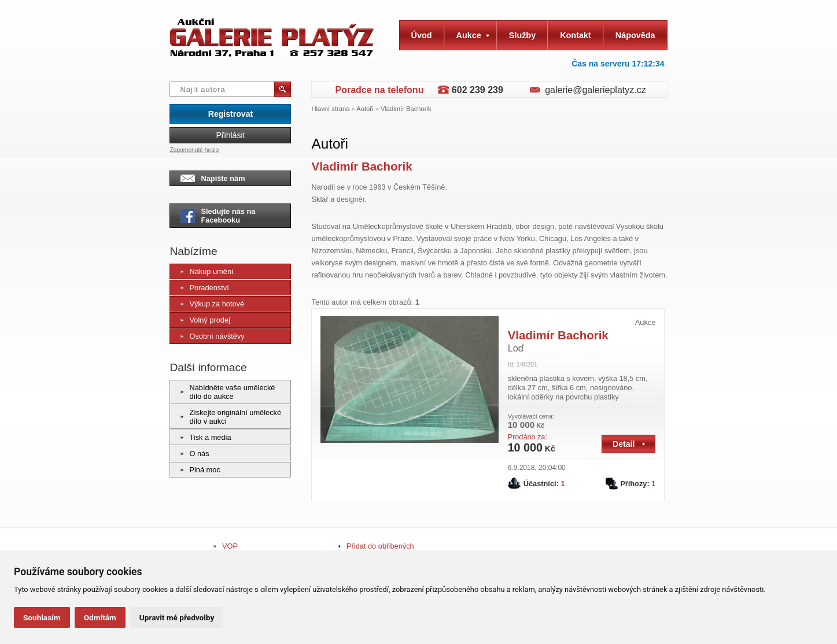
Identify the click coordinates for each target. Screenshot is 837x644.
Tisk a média (206, 437)
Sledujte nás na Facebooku (218, 216)
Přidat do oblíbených (380, 546)
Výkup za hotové (212, 304)
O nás (195, 454)
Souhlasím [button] (42, 617)
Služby (522, 35)
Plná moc (200, 470)
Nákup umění (207, 271)
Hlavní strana (330, 109)
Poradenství (204, 288)
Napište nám (213, 178)
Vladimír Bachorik (406, 109)
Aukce (473, 35)
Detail (629, 444)
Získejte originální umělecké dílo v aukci (231, 417)
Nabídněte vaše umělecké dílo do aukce (228, 392)
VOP (230, 546)
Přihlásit (230, 135)
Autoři (365, 109)
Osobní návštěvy (212, 336)
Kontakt (576, 35)
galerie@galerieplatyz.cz (596, 90)
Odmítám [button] (100, 617)
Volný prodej (205, 320)
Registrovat (231, 114)
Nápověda (635, 35)
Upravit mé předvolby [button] (177, 617)
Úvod (422, 35)
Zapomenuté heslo (194, 150)
